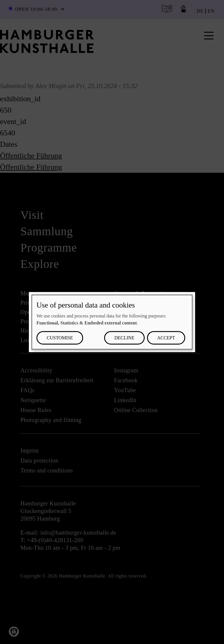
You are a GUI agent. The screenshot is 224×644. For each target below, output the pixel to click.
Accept (166, 338)
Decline (124, 338)
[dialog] (112, 322)
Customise (60, 338)
